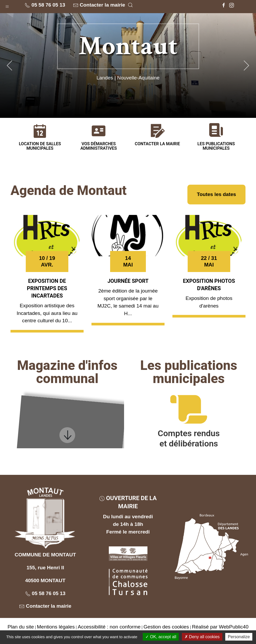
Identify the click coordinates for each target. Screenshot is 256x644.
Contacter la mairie (99, 5)
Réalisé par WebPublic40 (220, 627)
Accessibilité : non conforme (109, 627)
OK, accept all (161, 637)
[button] (7, 5)
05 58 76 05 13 (45, 5)
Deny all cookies (202, 637)
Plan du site (21, 627)
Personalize (239, 637)
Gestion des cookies (166, 627)
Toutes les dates (216, 194)
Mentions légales (56, 627)
